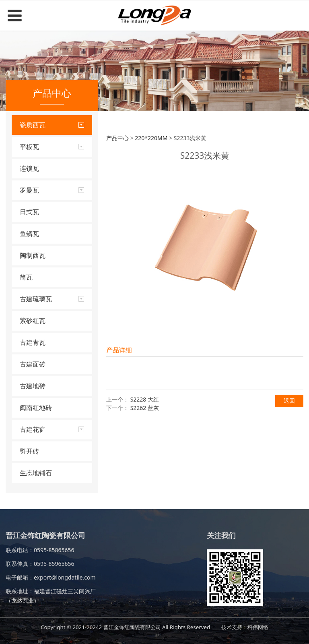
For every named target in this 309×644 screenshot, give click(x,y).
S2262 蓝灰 (145, 408)
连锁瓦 (29, 168)
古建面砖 (33, 364)
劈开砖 (29, 451)
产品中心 (117, 138)
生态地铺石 (36, 473)
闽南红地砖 (36, 408)
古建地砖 (33, 386)
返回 (289, 401)
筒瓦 (26, 277)
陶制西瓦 (33, 255)
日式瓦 (29, 212)
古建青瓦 (33, 342)
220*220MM (151, 138)
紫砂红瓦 (33, 321)
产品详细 (119, 350)
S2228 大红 (145, 399)
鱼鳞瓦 (29, 234)
